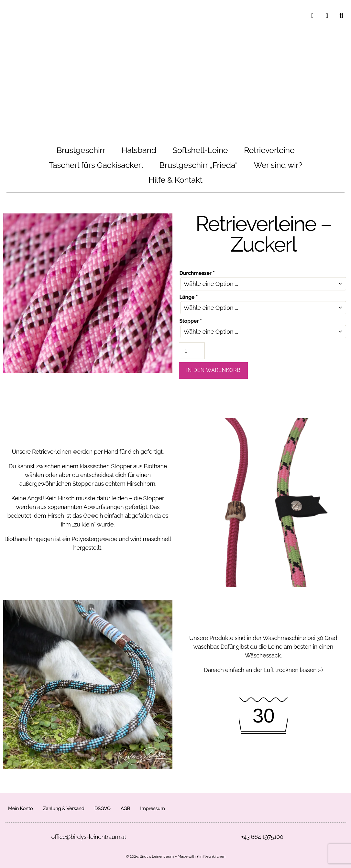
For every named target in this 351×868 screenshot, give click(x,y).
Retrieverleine (269, 150)
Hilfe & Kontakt (175, 180)
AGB (126, 808)
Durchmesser (197, 273)
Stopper (191, 321)
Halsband (139, 150)
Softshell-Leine (200, 150)
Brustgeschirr (81, 150)
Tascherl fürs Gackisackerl (96, 165)
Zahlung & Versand (63, 808)
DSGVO (103, 808)
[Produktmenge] (192, 351)
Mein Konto (20, 808)
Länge (188, 297)
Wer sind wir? (278, 165)
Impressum (152, 808)
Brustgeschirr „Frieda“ (199, 165)
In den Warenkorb (214, 370)
